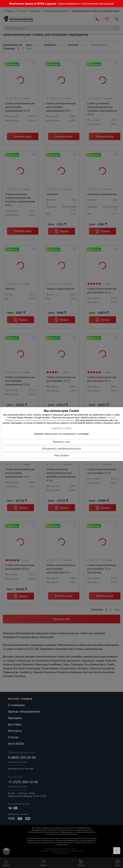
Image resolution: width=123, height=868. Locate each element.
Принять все (61, 442)
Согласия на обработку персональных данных (51, 420)
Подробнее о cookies (61, 428)
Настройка (61, 455)
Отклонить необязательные (61, 448)
